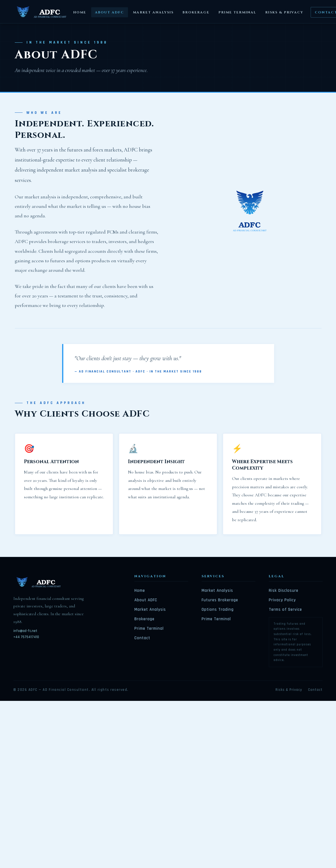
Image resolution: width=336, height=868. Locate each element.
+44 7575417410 (26, 637)
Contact (142, 638)
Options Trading (218, 609)
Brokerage (196, 12)
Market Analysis (153, 12)
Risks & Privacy (284, 12)
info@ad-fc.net (25, 631)
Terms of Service (285, 609)
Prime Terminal (237, 12)
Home (80, 12)
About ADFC (110, 12)
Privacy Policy (282, 600)
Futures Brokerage (220, 600)
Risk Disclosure (284, 591)
